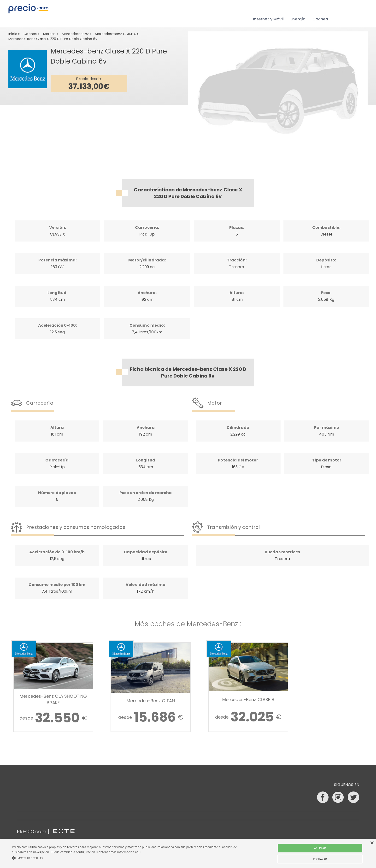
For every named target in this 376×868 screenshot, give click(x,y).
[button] (126, 858)
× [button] (372, 843)
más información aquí (126, 852)
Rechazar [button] (320, 859)
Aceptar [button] (320, 848)
